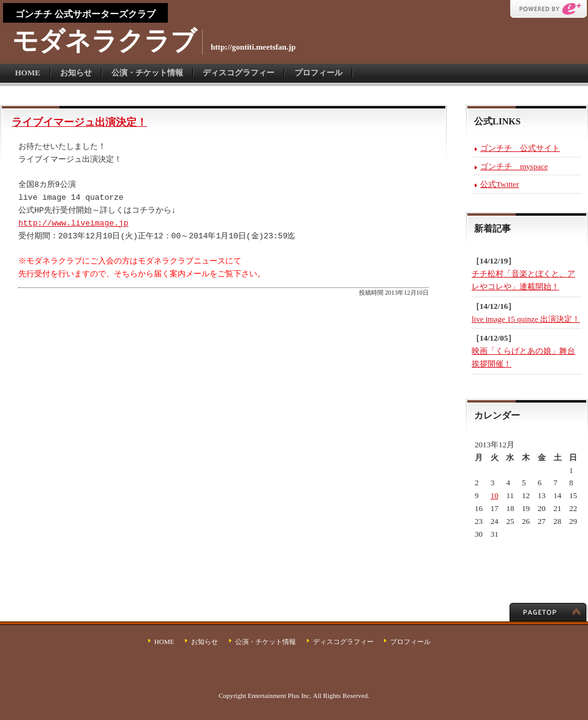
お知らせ (76, 73)
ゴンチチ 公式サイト (520, 148)
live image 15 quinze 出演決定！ (526, 319)
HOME (28, 73)
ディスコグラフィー (239, 73)
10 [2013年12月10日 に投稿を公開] (495, 495)
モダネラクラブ (104, 41)
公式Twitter (499, 184)
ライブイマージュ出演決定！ (79, 122)
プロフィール (318, 73)
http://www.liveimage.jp (73, 224)
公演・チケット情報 (147, 73)
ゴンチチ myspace (514, 166)
